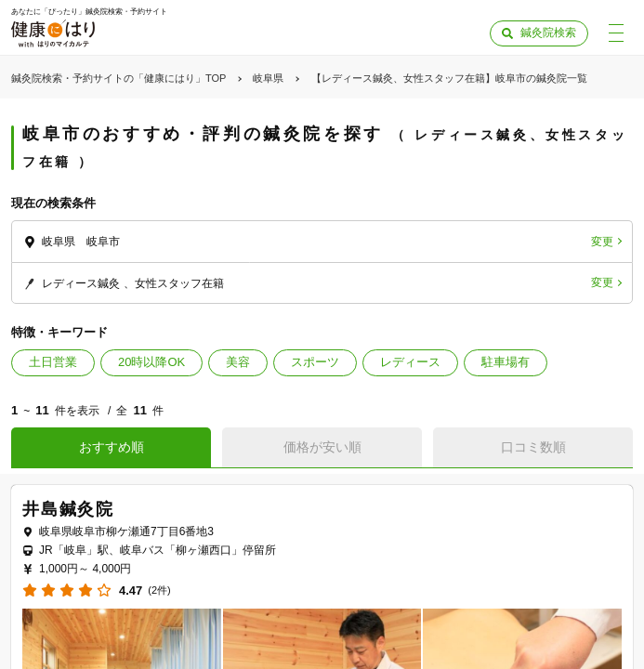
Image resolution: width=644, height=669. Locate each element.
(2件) (159, 590)
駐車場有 (506, 362)
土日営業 (53, 362)
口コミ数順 (533, 447)
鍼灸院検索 (548, 33)
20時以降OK (151, 362)
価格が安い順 (322, 447)
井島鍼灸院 (68, 509)
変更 (602, 242)
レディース (410, 362)
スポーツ (315, 362)
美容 (238, 362)
